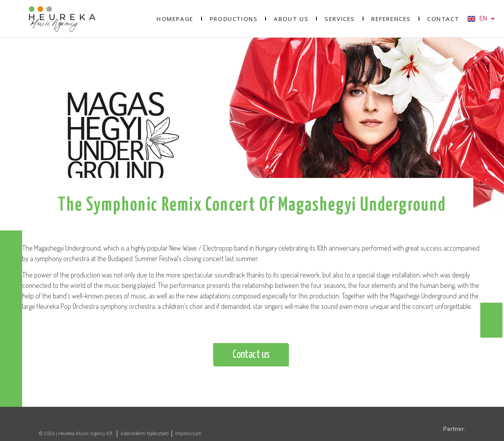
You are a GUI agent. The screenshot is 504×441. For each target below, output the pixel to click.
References (391, 19)
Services (340, 19)
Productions (234, 19)
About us (291, 19)
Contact (443, 19)
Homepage (175, 19)
